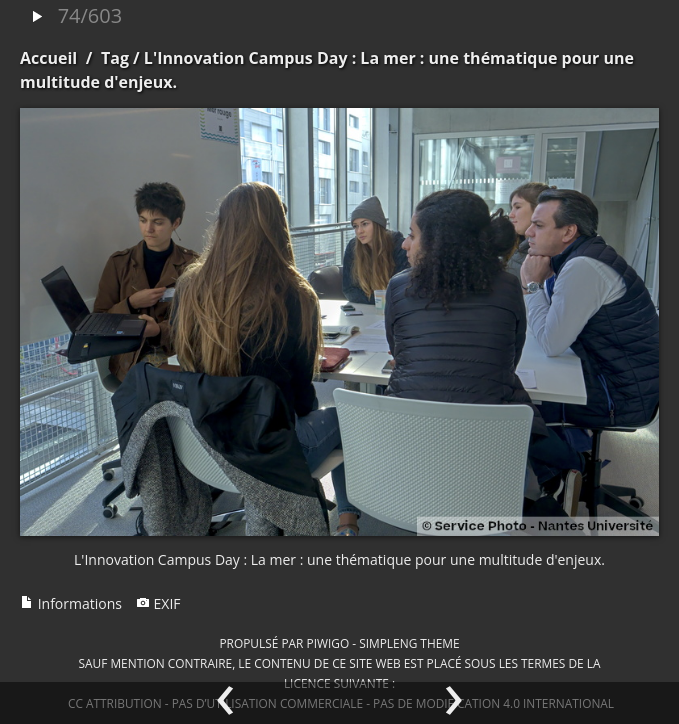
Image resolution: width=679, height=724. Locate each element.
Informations (71, 603)
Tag (115, 58)
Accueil (48, 58)
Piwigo (327, 643)
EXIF (158, 603)
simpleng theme (409, 643)
